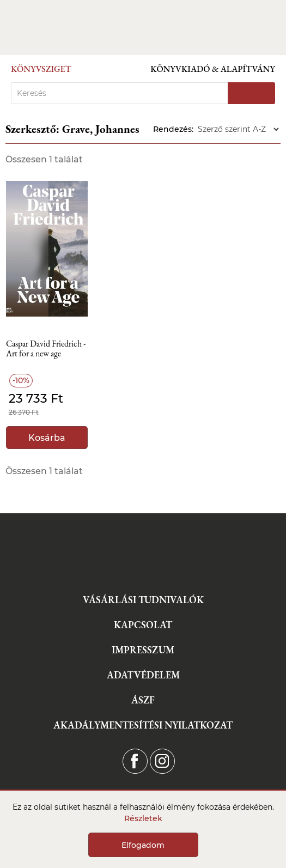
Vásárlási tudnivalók (143, 600)
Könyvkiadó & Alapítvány (213, 69)
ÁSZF (143, 700)
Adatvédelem (143, 675)
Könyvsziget (41, 69)
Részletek (143, 818)
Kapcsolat (143, 625)
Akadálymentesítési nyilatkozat (143, 725)
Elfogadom (143, 845)
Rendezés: (173, 129)
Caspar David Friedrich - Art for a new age (46, 349)
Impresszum (143, 650)
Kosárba (47, 438)
